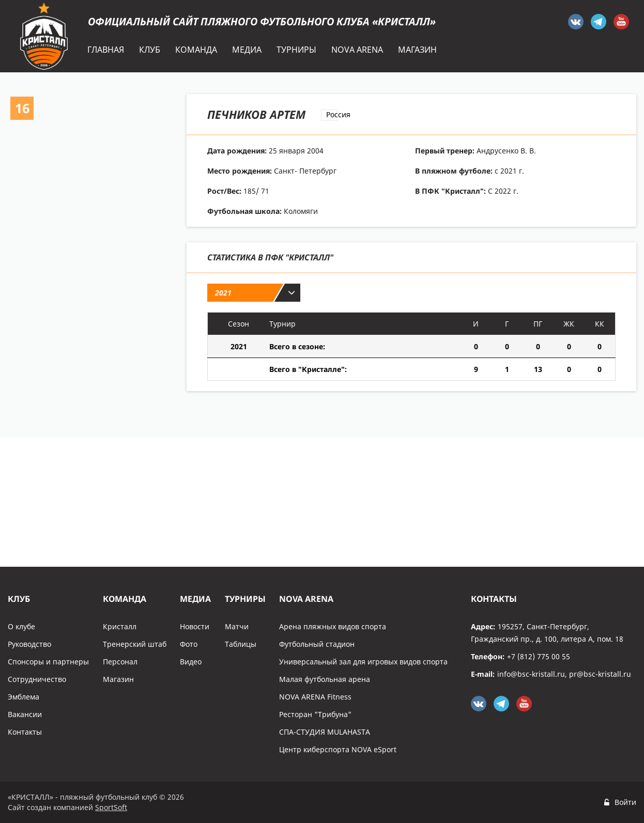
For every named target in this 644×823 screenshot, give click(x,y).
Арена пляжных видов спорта (333, 626)
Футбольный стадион (317, 644)
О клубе (21, 626)
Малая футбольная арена (325, 679)
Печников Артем (256, 114)
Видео (191, 662)
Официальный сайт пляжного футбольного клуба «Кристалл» (262, 21)
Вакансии (25, 714)
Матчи (237, 626)
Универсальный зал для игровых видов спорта (363, 662)
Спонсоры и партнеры (48, 662)
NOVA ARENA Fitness (315, 697)
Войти (625, 802)
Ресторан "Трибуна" (315, 714)
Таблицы (241, 644)
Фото (189, 644)
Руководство (29, 644)
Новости (195, 626)
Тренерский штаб (135, 644)
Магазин (118, 679)
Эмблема (24, 697)
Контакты (25, 732)
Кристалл (120, 626)
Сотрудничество (37, 679)
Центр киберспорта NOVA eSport (338, 749)
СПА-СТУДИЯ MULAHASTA (325, 732)
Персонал (120, 662)
